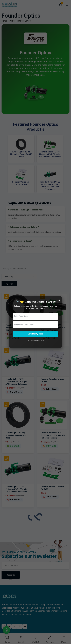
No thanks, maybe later (35, 340)
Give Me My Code (35, 334)
